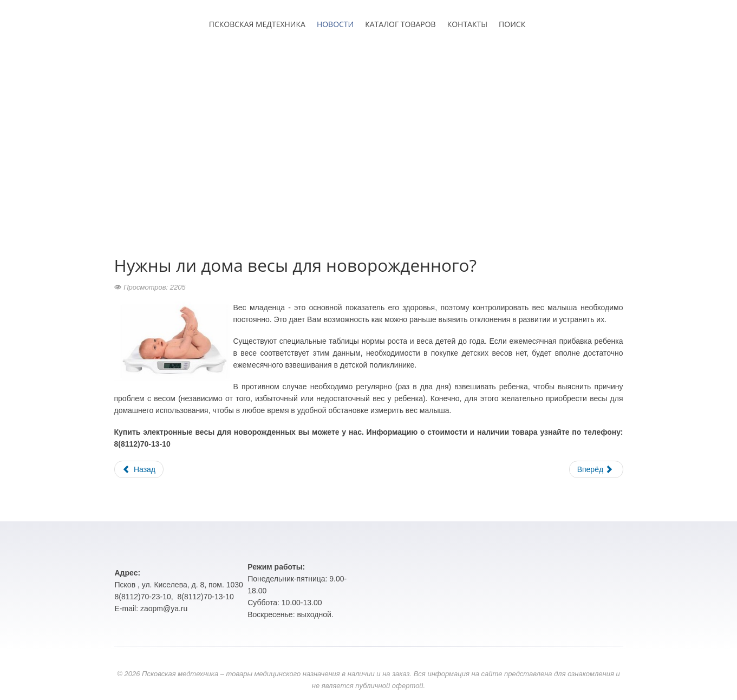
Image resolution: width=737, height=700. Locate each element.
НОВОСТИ (335, 24)
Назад (139, 469)
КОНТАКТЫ (467, 24)
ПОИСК (512, 24)
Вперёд (595, 469)
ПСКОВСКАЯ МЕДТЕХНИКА (257, 24)
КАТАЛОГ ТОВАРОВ (400, 24)
